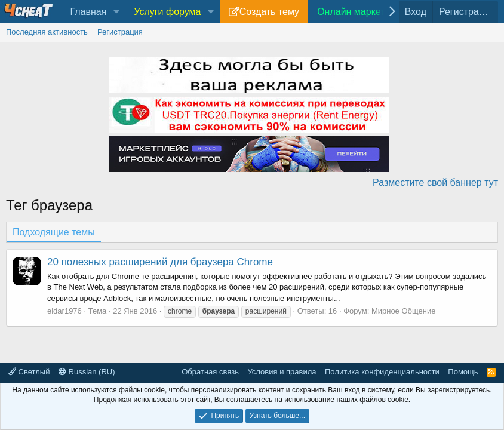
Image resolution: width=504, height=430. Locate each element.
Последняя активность (47, 32)
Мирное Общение (404, 311)
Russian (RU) (87, 372)
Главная (88, 12)
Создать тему (269, 12)
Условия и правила (282, 372)
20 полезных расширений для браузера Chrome (160, 262)
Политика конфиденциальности (382, 372)
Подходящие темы (54, 232)
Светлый (29, 372)
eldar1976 (64, 311)
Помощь (463, 372)
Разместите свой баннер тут (435, 182)
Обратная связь (210, 372)
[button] (116, 12)
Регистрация (120, 32)
